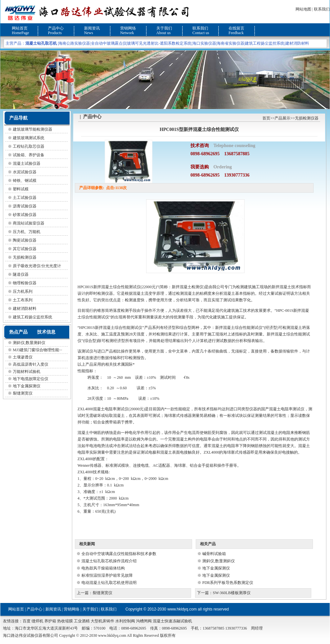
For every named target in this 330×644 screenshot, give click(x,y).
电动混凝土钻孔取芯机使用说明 (109, 583)
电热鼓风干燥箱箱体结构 (103, 568)
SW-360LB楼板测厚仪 (232, 593)
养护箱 (50, 621)
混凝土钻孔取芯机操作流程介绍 (109, 561)
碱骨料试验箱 (214, 554)
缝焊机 (37, 621)
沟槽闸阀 (144, 621)
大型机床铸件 (102, 621)
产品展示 (282, 118)
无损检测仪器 (307, 118)
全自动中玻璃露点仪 (109, 43)
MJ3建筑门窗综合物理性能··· (37, 350)
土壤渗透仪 (23, 357)
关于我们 (164, 28)
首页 (266, 118)
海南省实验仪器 (231, 43)
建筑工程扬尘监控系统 (265, 43)
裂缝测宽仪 (23, 393)
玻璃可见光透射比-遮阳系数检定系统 (159, 43)
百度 (27, 621)
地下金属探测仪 (27, 386)
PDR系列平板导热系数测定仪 (228, 583)
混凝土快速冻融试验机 (172, 621)
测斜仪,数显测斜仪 (29, 343)
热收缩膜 (65, 621)
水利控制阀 (125, 621)
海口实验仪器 (204, 43)
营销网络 (128, 28)
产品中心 (56, 28)
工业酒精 (82, 621)
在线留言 (236, 28)
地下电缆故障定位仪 (31, 379)
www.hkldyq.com (182, 609)
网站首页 (20, 28)
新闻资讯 (92, 28)
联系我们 (322, 9)
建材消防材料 (297, 43)
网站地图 (303, 9)
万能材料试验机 (27, 372)
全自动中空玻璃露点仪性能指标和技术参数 (119, 554)
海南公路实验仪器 (74, 43)
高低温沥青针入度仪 (31, 364)
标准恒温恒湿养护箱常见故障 (107, 575)
